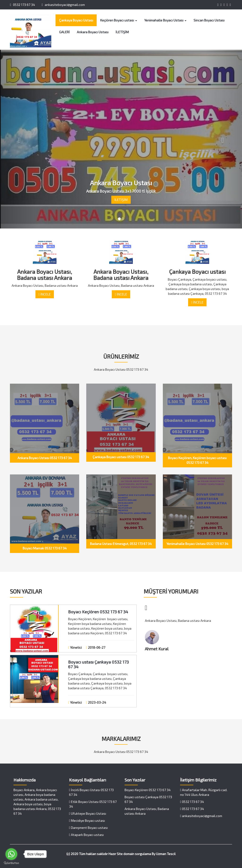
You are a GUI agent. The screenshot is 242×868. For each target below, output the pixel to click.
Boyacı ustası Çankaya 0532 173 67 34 (98, 664)
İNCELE (45, 294)
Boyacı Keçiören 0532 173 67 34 (98, 612)
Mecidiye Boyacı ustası (87, 820)
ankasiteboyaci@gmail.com (63, 5)
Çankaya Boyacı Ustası (76, 20)
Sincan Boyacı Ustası (209, 20)
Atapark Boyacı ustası (86, 835)
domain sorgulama (137, 854)
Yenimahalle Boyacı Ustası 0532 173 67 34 (197, 544)
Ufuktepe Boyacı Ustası (88, 813)
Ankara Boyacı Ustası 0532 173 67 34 (45, 458)
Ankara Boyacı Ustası (93, 32)
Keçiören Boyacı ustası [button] (119, 20)
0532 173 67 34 (22, 5)
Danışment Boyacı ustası (88, 828)
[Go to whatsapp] (11, 854)
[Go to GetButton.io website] (11, 863)
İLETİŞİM (122, 32)
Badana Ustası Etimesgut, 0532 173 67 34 (121, 544)
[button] (18, 139)
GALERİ (64, 32)
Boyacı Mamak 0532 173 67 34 (45, 548)
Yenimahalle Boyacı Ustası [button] (165, 20)
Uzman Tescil (166, 854)
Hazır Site (116, 854)
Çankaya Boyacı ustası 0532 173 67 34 (121, 457)
